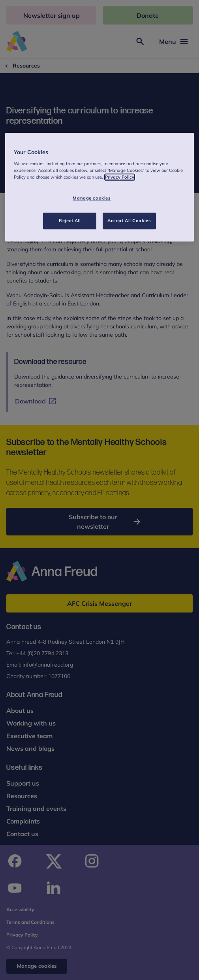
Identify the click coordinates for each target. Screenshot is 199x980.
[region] (100, 187)
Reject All (70, 220)
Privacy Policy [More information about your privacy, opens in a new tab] (120, 177)
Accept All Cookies (129, 220)
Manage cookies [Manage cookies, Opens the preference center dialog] (92, 198)
